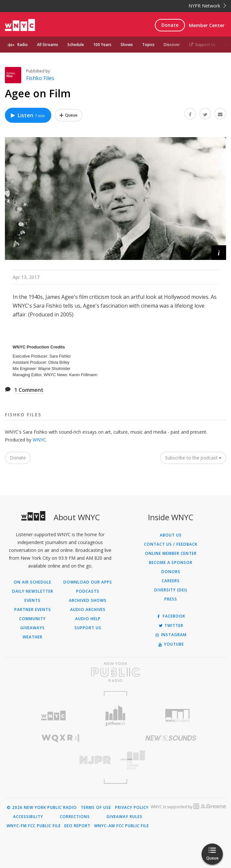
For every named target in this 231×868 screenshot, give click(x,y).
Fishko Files (40, 78)
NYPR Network (207, 6)
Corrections (75, 817)
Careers (171, 581)
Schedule (76, 45)
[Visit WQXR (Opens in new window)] (60, 738)
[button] (219, 253)
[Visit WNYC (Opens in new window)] (54, 716)
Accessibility (28, 817)
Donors (171, 572)
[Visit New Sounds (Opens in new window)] (171, 738)
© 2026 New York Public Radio (42, 808)
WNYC (39, 440)
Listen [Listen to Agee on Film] (27, 115)
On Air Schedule (33, 582)
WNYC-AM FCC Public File (122, 826)
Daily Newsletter (33, 591)
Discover (172, 45)
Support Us (202, 45)
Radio (23, 45)
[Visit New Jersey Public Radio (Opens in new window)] (60, 760)
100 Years (102, 45)
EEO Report (77, 826)
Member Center (207, 25)
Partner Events (33, 610)
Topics (148, 45)
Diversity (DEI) (171, 590)
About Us (171, 535)
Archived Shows (88, 601)
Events (33, 601)
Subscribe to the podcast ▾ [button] (193, 458)
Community (33, 619)
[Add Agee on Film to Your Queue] (68, 115)
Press (171, 599)
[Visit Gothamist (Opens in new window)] (116, 716)
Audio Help (88, 619)
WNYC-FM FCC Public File (34, 826)
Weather (33, 637)
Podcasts (88, 591)
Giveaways (33, 628)
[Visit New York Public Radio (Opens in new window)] (115, 672)
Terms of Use (96, 808)
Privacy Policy (132, 808)
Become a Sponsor (171, 563)
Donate (170, 25)
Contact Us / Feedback (171, 544)
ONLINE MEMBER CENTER (171, 554)
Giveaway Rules (124, 817)
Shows (127, 45)
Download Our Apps (88, 582)
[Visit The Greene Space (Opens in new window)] (171, 760)
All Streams (48, 45)
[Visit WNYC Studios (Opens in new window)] (177, 715)
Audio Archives (88, 610)
